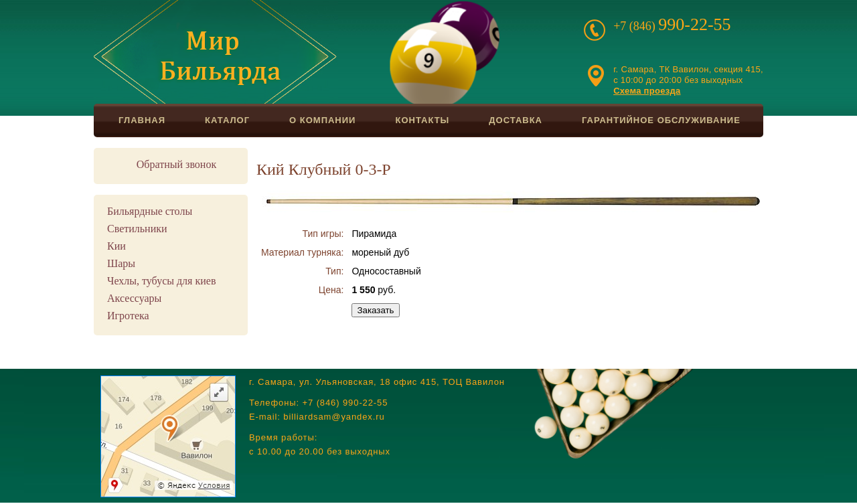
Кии (116, 246)
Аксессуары (134, 298)
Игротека (128, 316)
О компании (322, 120)
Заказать (375, 310)
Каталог (227, 120)
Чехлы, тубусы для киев (161, 281)
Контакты (422, 120)
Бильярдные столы (150, 211)
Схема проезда (647, 91)
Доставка (516, 120)
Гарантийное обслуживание (661, 120)
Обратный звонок (176, 164)
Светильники (137, 229)
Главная (142, 120)
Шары (121, 263)
